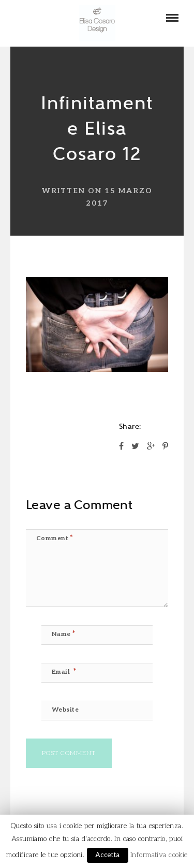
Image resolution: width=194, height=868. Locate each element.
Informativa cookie (159, 855)
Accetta (108, 855)
